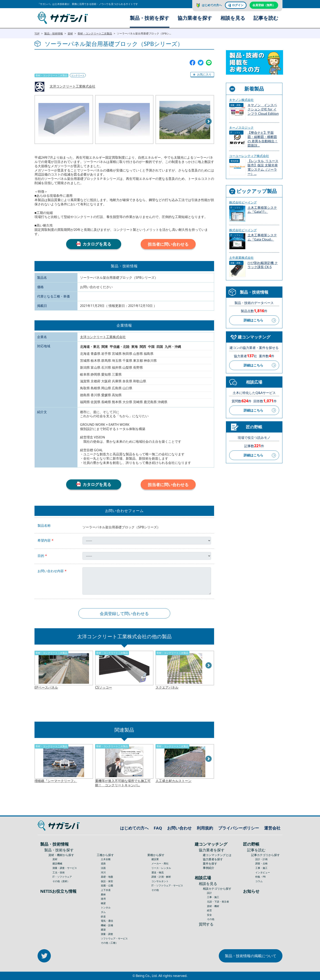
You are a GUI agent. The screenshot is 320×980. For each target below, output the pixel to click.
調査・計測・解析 (161, 877)
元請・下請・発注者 (218, 902)
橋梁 (103, 903)
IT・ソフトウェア (62, 877)
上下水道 (106, 890)
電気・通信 (107, 921)
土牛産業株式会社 (241, 258)
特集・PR (260, 877)
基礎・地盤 (107, 877)
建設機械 (57, 863)
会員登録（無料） (264, 5)
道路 (103, 863)
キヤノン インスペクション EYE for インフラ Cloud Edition (263, 109)
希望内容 (44, 540)
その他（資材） (61, 881)
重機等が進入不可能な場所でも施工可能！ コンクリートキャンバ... (123, 783)
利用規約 (205, 828)
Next (209, 122)
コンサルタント (160, 881)
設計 (209, 893)
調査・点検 (261, 863)
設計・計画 (261, 859)
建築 (103, 930)
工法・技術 (59, 872)
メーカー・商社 (160, 863)
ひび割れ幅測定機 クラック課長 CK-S (263, 265)
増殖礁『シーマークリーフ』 (56, 781)
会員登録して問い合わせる (124, 613)
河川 (103, 872)
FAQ (158, 828)
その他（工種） (109, 943)
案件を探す (210, 863)
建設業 (155, 859)
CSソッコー (104, 687)
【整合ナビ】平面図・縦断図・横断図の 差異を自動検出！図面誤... (263, 139)
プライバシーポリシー (239, 828)
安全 (209, 915)
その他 (155, 890)
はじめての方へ (212, 5)
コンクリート (78, 75)
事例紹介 (209, 868)
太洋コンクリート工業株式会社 (72, 86)
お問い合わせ (179, 828)
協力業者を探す (195, 18)
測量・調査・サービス (65, 868)
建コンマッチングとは (217, 855)
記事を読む (266, 18)
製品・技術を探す (150, 18)
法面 (103, 868)
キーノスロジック (241, 127)
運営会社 (272, 828)
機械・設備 (107, 925)
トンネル (106, 908)
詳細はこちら (253, 320)
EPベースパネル (46, 687)
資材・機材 (213, 906)
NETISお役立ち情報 (58, 891)
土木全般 (106, 859)
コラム (259, 881)
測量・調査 (107, 934)
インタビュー (263, 872)
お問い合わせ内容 (51, 571)
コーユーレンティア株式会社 (249, 156)
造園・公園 (107, 885)
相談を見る (233, 18)
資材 (70, 33)
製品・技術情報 (54, 33)
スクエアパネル (167, 687)
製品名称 (44, 526)
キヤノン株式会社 (241, 100)
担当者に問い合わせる (168, 244)
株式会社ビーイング (243, 202)
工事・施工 (213, 897)
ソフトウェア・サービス (114, 939)
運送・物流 (158, 872)
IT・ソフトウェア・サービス (167, 885)
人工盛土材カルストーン (173, 781)
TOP (37, 33)
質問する (206, 924)
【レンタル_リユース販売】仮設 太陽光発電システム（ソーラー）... (263, 167)
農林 (103, 894)
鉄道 (103, 916)
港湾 (103, 899)
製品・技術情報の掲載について (251, 956)
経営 (209, 910)
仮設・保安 (107, 881)
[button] (202, 75)
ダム (103, 912)
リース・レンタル (161, 868)
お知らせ (251, 891)
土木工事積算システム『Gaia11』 (262, 210)
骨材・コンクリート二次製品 (95, 33)
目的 (41, 556)
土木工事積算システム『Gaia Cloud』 (262, 237)
